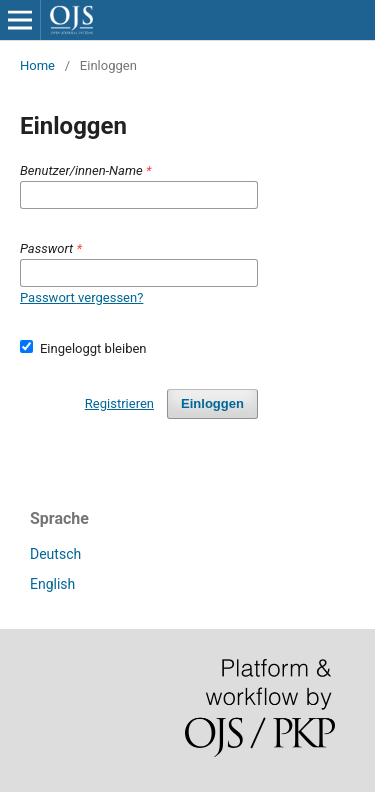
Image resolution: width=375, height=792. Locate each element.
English (52, 584)
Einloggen (212, 403)
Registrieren (119, 403)
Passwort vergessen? (81, 297)
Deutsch (55, 554)
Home (37, 65)
